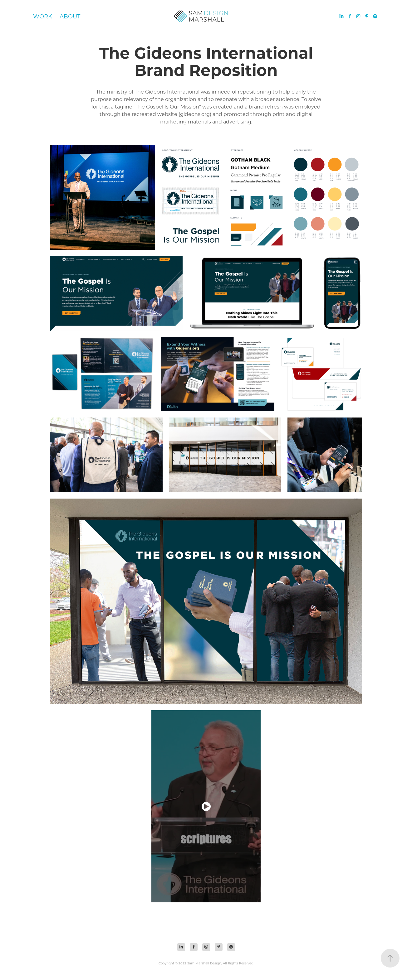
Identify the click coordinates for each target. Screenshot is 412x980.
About (70, 16)
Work (43, 16)
